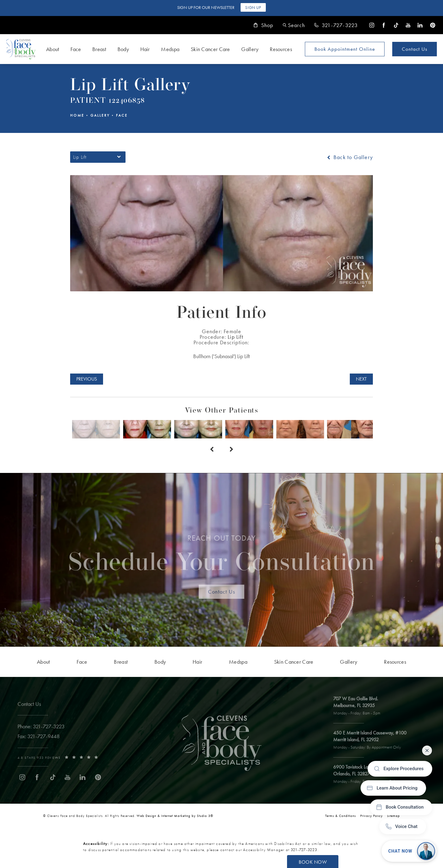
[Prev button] (212, 450)
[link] (336, 25)
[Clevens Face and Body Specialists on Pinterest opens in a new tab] (432, 25)
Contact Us (415, 49)
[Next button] (231, 450)
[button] (294, 25)
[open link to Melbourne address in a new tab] (361, 706)
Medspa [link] (170, 49)
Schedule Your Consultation (222, 558)
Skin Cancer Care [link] (210, 49)
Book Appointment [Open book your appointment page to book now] (345, 49)
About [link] (53, 49)
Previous (87, 379)
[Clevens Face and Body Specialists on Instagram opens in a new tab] (372, 25)
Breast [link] (99, 49)
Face (122, 115)
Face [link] (76, 49)
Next (361, 379)
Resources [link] (281, 49)
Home (77, 115)
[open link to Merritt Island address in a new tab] (374, 740)
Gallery (100, 115)
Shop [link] (263, 25)
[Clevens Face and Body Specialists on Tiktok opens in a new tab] (396, 25)
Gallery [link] (250, 49)
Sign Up (253, 8)
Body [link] (123, 49)
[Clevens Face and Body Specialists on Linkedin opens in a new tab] (420, 25)
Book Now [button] (313, 862)
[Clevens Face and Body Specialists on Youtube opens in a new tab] (408, 25)
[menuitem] (372, 25)
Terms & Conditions (341, 816)
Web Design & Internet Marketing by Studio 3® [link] (175, 816)
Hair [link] (145, 49)
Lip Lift (235, 337)
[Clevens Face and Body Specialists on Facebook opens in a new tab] (384, 25)
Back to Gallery (349, 157)
